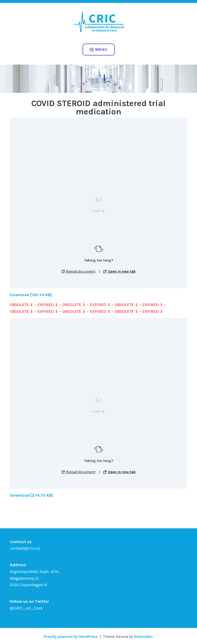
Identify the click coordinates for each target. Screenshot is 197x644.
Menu (98, 49)
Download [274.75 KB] (31, 495)
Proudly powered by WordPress (71, 637)
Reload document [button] (79, 271)
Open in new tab (119, 271)
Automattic (143, 637)
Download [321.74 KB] (31, 295)
